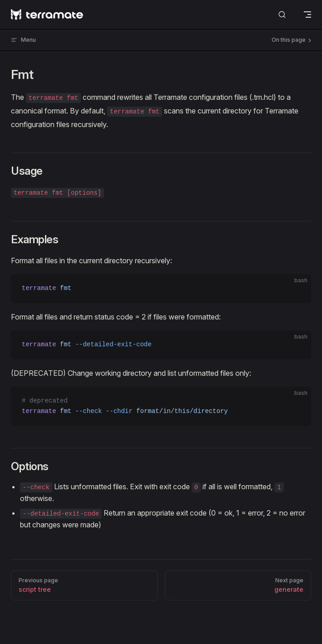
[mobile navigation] (307, 15)
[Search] (282, 15)
